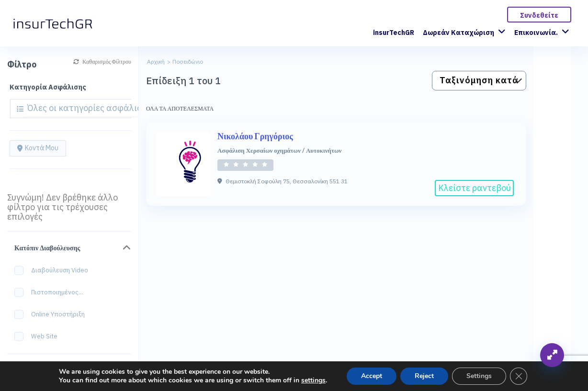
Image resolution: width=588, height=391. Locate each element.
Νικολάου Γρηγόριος (255, 136)
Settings (479, 376)
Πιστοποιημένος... (52, 293)
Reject (424, 376)
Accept (372, 376)
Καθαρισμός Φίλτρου (102, 61)
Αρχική (156, 61)
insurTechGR (394, 33)
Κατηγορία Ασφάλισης (48, 87)
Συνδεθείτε (539, 15)
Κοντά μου (38, 148)
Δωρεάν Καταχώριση (458, 33)
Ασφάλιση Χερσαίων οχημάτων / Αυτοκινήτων (279, 150)
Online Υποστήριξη (53, 315)
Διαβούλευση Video (54, 271)
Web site (39, 337)
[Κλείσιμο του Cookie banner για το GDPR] (519, 376)
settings (313, 380)
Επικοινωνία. (536, 33)
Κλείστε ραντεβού (475, 188)
